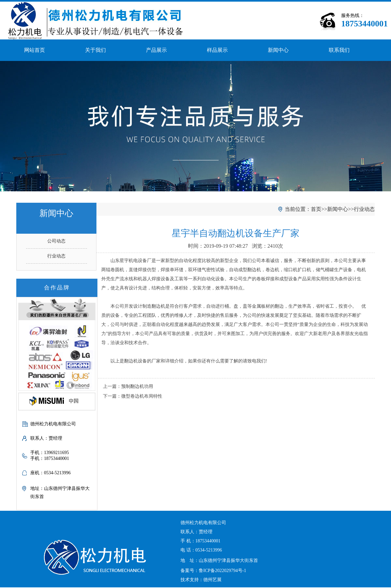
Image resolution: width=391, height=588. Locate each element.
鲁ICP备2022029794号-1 (222, 571)
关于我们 (95, 50)
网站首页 (35, 50)
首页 (316, 209)
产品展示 (156, 50)
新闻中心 (278, 50)
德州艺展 (212, 580)
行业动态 (56, 256)
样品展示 (217, 50)
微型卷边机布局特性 (142, 396)
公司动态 (56, 241)
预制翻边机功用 (137, 386)
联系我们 (339, 50)
